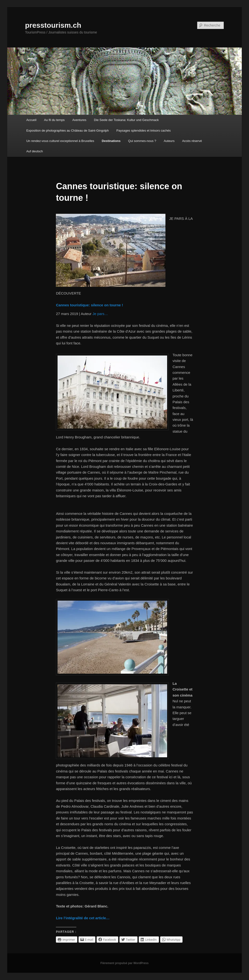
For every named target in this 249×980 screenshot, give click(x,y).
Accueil (31, 120)
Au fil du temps (54, 120)
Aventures (79, 120)
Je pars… (100, 314)
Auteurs (169, 141)
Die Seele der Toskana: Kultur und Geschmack (126, 120)
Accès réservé (192, 141)
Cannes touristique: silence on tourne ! (89, 305)
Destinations (111, 141)
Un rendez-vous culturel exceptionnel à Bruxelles (60, 141)
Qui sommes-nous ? (142, 141)
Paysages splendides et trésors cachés (143, 131)
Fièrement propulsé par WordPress (124, 963)
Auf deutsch (35, 151)
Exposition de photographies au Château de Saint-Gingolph (68, 131)
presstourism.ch (53, 25)
